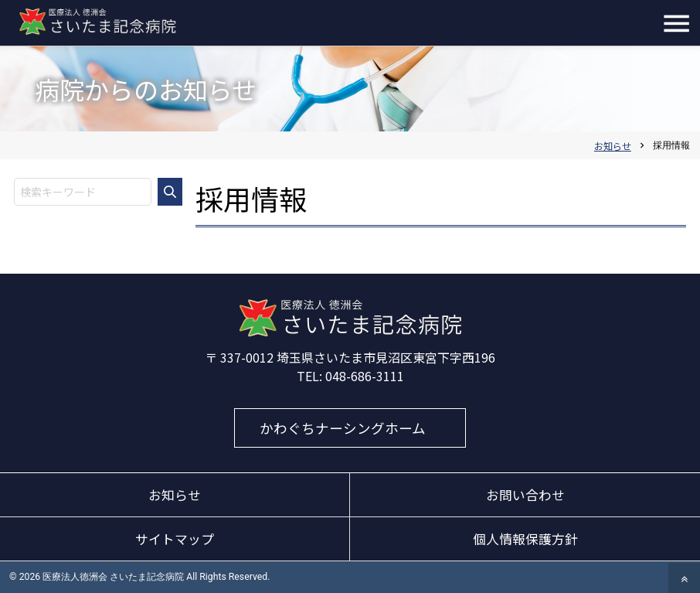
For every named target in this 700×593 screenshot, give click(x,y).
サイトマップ (175, 539)
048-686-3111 (365, 376)
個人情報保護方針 (525, 539)
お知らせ (175, 495)
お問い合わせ (525, 495)
